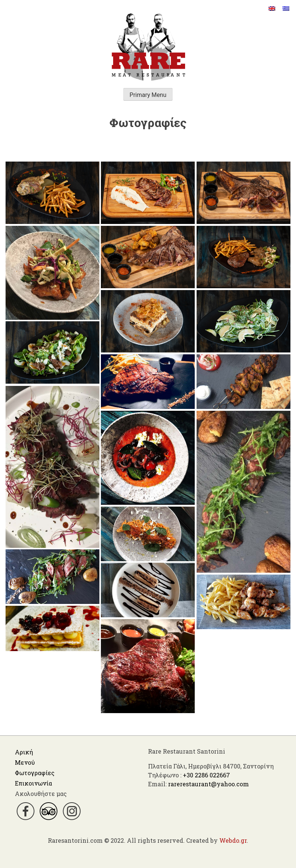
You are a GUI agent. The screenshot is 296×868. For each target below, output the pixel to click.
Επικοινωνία (33, 783)
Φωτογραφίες (35, 773)
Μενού (25, 762)
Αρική (24, 752)
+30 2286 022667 (206, 775)
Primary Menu (148, 95)
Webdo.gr (233, 840)
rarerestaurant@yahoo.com (208, 784)
